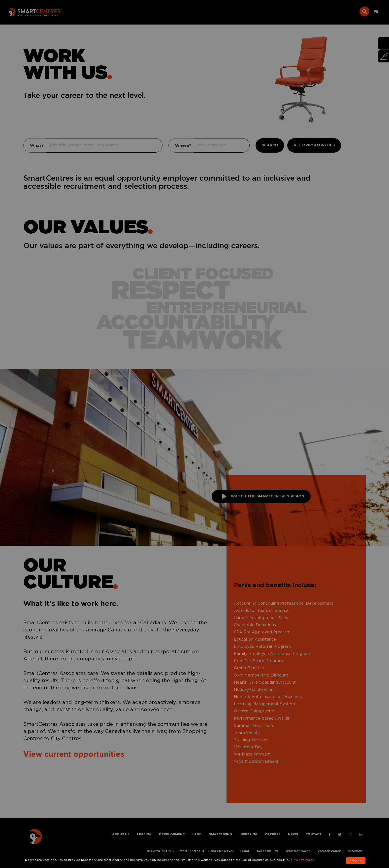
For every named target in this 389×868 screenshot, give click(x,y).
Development (192, 12)
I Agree (356, 860)
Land (218, 12)
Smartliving (244, 12)
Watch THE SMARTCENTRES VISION (263, 496)
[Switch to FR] (376, 12)
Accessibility (267, 851)
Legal (244, 851)
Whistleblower (298, 851)
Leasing (162, 12)
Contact (346, 12)
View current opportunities (74, 755)
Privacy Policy (329, 851)
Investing (274, 12)
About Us (137, 12)
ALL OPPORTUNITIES (314, 145)
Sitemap (355, 851)
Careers (301, 12)
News (323, 12)
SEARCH (270, 145)
